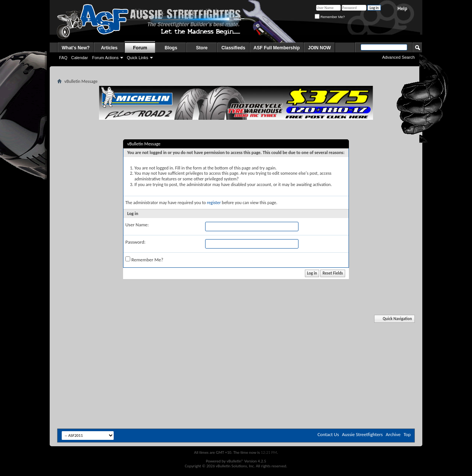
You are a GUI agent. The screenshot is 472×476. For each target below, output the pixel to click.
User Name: (137, 225)
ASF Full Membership (277, 48)
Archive (393, 434)
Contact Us (328, 434)
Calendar (80, 58)
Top (407, 434)
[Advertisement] (236, 338)
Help (402, 9)
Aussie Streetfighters (362, 434)
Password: (135, 242)
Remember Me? (330, 17)
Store (202, 48)
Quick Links (138, 58)
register (214, 203)
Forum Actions (105, 58)
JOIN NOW (319, 48)
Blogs (171, 48)
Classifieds (233, 48)
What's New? (76, 48)
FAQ (63, 58)
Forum (140, 48)
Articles (109, 48)
